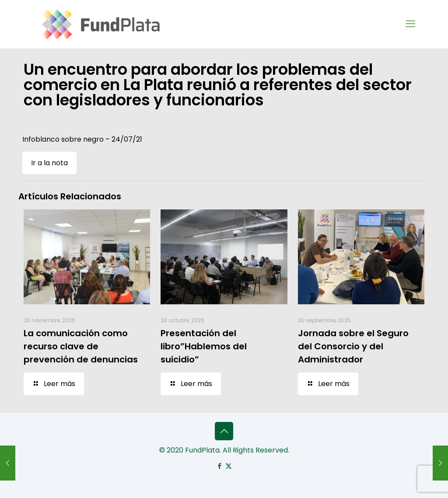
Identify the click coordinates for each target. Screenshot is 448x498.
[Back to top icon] (224, 431)
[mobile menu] (410, 24)
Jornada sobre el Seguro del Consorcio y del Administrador (353, 346)
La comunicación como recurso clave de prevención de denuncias (81, 346)
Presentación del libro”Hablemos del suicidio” (204, 346)
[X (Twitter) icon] (229, 466)
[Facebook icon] (219, 466)
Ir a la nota (49, 163)
